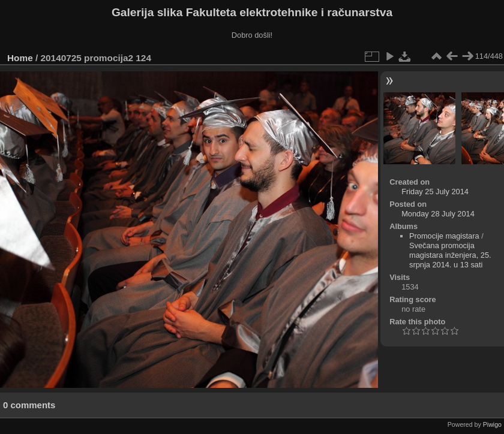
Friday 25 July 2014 (435, 192)
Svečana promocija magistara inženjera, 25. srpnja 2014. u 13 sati (450, 255)
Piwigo (492, 424)
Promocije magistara (444, 236)
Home (20, 58)
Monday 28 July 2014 (438, 214)
